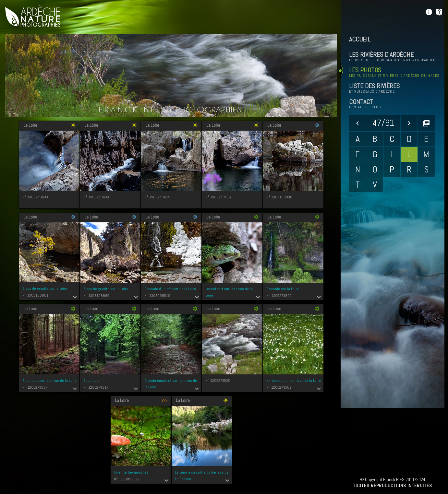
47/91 (383, 123)
